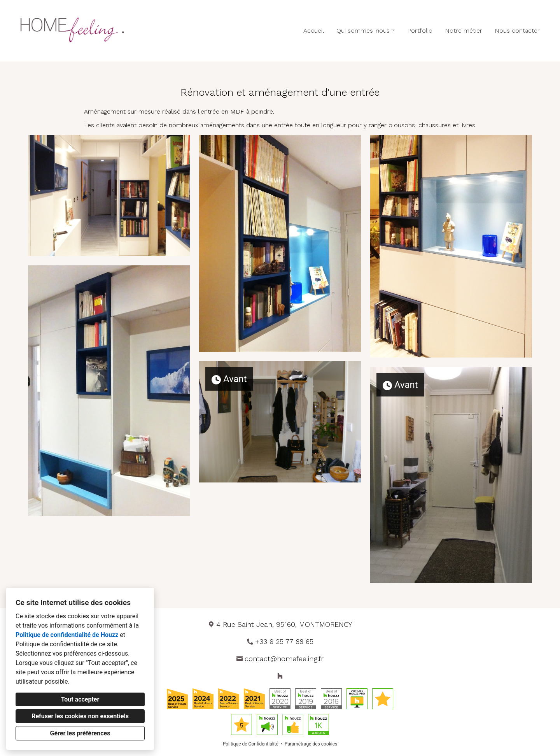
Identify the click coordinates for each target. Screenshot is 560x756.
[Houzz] (280, 676)
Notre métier (464, 31)
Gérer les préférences (80, 733)
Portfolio (420, 31)
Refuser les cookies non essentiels (80, 716)
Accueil (314, 31)
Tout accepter (80, 699)
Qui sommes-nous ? (366, 31)
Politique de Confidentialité (251, 744)
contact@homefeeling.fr (284, 659)
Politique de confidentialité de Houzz (67, 635)
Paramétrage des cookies (311, 744)
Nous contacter (517, 31)
